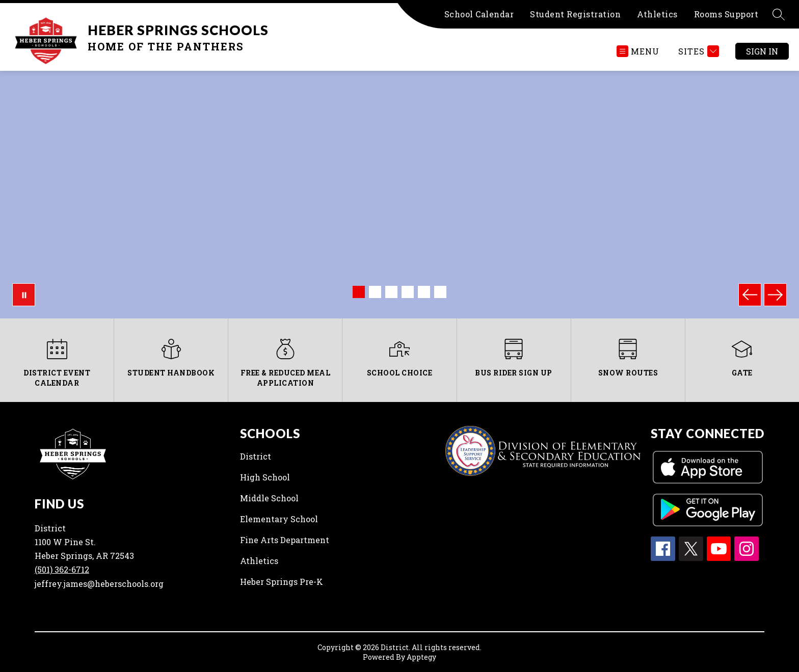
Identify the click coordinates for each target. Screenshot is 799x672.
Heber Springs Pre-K (282, 582)
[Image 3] (391, 292)
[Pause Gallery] (24, 295)
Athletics (657, 14)
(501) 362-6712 (62, 569)
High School (265, 477)
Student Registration (575, 14)
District (256, 456)
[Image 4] (408, 292)
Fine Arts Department (285, 540)
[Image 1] (359, 292)
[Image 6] (440, 292)
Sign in (762, 51)
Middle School (269, 498)
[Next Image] (775, 295)
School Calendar (479, 14)
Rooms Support (726, 14)
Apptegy (421, 657)
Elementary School (279, 519)
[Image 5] (424, 292)
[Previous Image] (750, 295)
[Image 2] (375, 292)
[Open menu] (638, 51)
